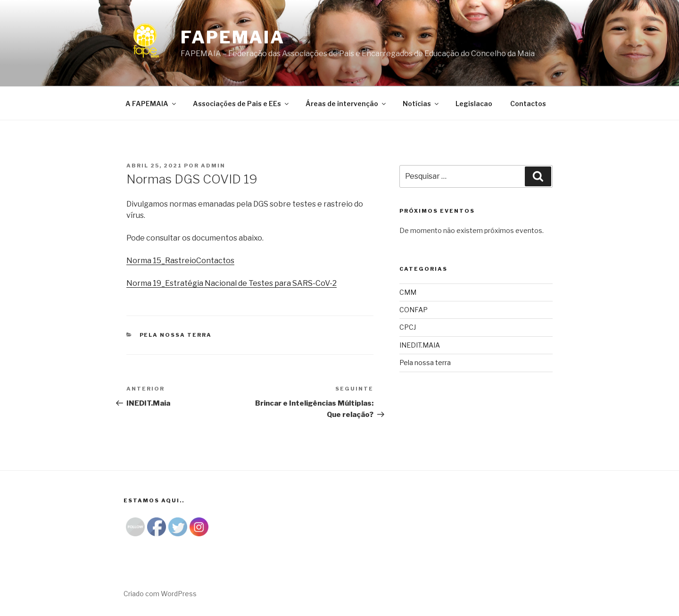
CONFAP (414, 310)
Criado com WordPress (160, 594)
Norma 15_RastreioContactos (180, 261)
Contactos (528, 104)
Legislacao (474, 104)
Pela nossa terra (176, 335)
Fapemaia (233, 37)
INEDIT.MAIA (420, 345)
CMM (408, 292)
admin (213, 166)
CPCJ (408, 327)
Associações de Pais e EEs (241, 104)
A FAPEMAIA (151, 104)
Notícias (421, 104)
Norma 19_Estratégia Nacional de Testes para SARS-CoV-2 (232, 283)
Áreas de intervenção (346, 104)
